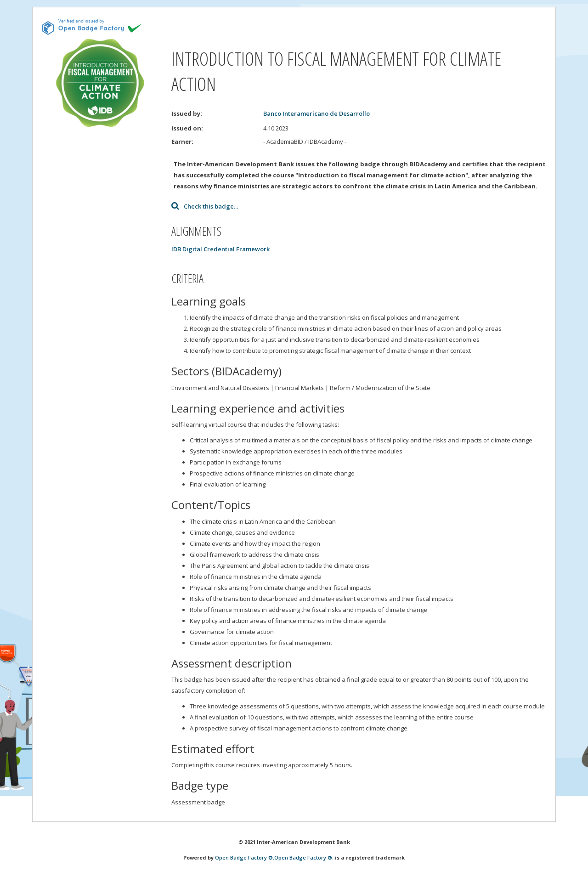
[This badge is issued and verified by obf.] (92, 27)
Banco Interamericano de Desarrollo (317, 113)
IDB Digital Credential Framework (220, 249)
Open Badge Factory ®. (245, 857)
